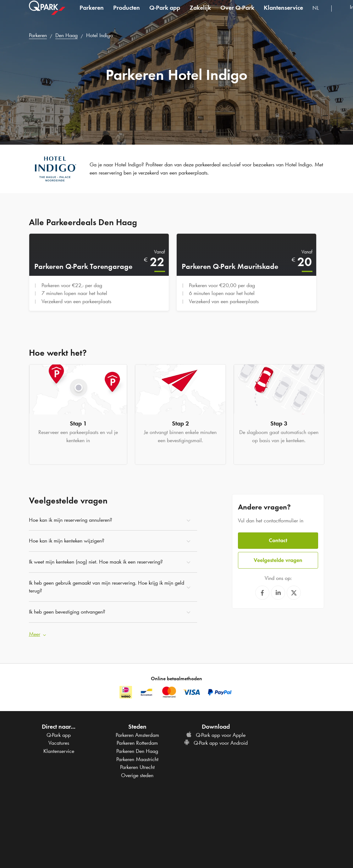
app (165, 14)
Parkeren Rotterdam (137, 741)
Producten (127, 14)
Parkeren (92, 14)
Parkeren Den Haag (137, 749)
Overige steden (137, 773)
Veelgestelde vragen (278, 558)
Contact (278, 538)
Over (237, 14)
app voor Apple (216, 733)
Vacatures (59, 741)
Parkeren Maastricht (137, 757)
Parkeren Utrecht (137, 765)
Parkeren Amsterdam (137, 733)
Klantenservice (283, 14)
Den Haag (66, 35)
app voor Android (216, 741)
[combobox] (320, 15)
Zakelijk (200, 14)
